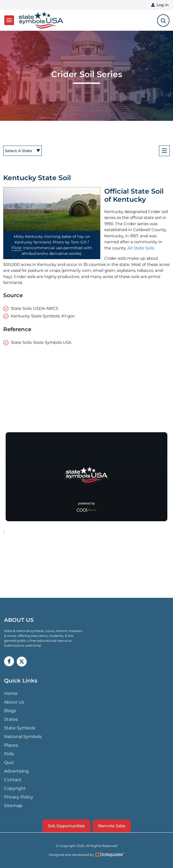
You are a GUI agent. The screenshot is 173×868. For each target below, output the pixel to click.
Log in (163, 5)
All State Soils (141, 248)
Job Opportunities (66, 826)
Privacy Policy (19, 797)
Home (11, 693)
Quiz (9, 762)
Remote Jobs (112, 826)
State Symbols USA (41, 20)
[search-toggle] (163, 20)
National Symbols (23, 737)
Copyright (15, 788)
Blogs (10, 711)
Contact (13, 780)
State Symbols (20, 728)
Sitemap (13, 806)
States (11, 719)
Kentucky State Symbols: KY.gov (43, 316)
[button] (52, 209)
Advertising (16, 771)
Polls (9, 754)
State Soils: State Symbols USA (41, 342)
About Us (14, 702)
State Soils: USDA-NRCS (34, 308)
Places (11, 745)
